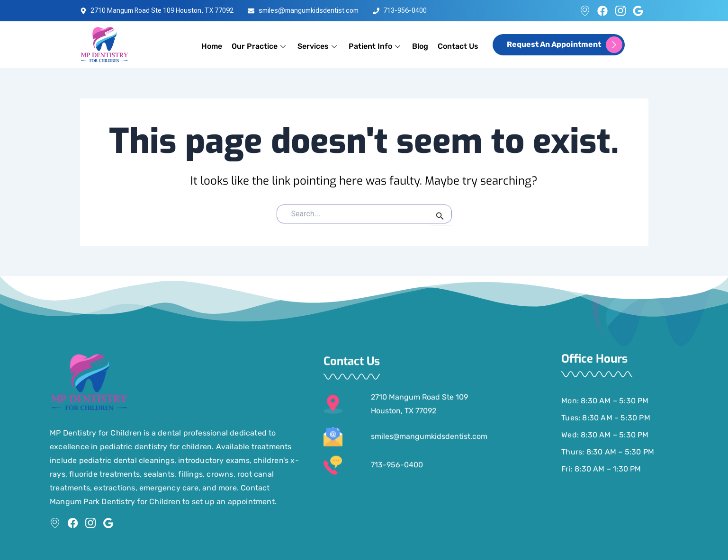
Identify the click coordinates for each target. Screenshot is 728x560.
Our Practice (260, 46)
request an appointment (565, 45)
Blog (420, 46)
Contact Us (458, 46)
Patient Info (376, 46)
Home (212, 46)
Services (318, 46)
